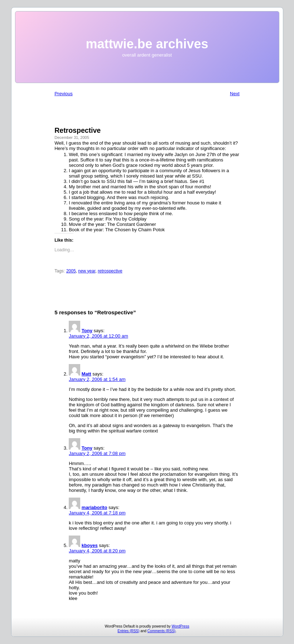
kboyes (90, 545)
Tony (87, 331)
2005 (71, 271)
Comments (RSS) (162, 631)
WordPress (180, 626)
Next (235, 94)
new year (87, 271)
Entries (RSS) (128, 631)
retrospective (110, 271)
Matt (86, 374)
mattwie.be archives (147, 44)
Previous (64, 94)
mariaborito (95, 507)
